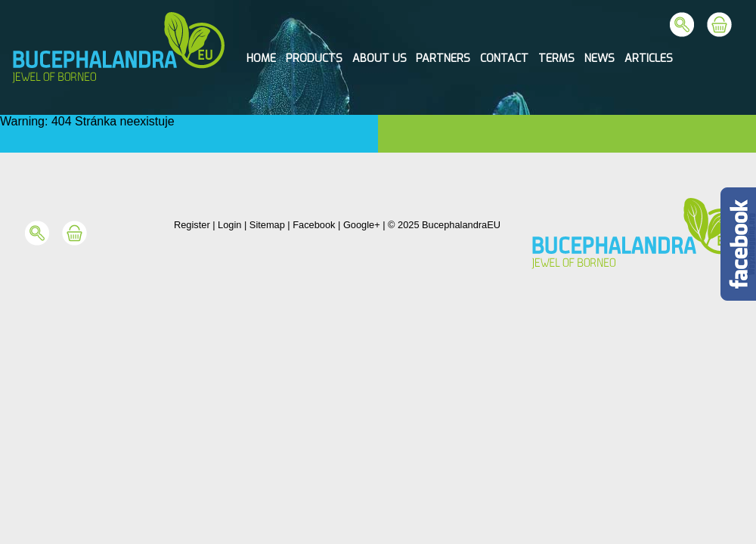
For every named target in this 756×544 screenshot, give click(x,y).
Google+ (362, 225)
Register (192, 225)
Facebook (314, 225)
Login (229, 225)
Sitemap (267, 225)
